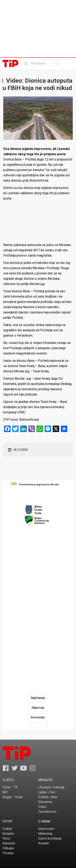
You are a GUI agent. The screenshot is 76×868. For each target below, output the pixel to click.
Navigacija (34, 63)
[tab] (38, 698)
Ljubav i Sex (47, 792)
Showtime (45, 802)
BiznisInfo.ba (39, 180)
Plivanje (8, 853)
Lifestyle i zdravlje (51, 787)
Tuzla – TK (10, 787)
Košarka (8, 834)
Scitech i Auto (48, 797)
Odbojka (8, 848)
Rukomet (9, 843)
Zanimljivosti (47, 812)
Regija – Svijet (13, 797)
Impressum (46, 829)
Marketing (45, 834)
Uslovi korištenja (50, 838)
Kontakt (43, 843)
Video (42, 807)
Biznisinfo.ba (29, 420)
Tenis (6, 838)
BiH (5, 792)
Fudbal (7, 829)
